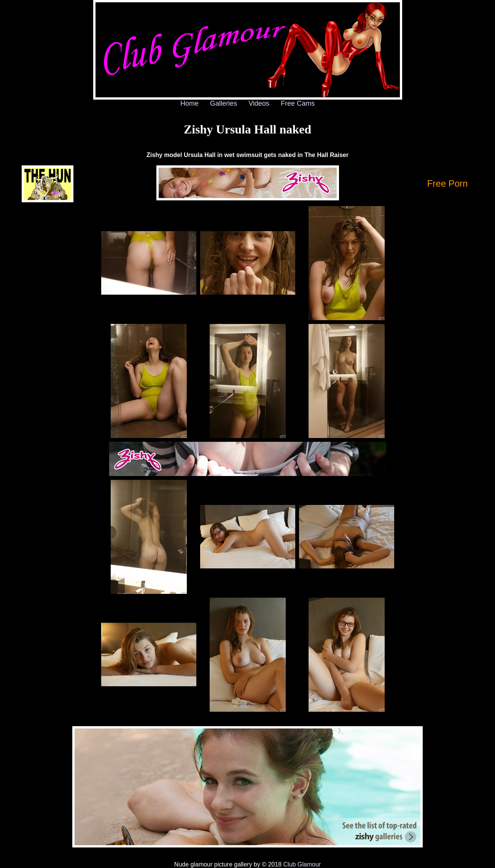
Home (189, 103)
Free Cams (298, 103)
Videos (259, 103)
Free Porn (448, 183)
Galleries (224, 103)
